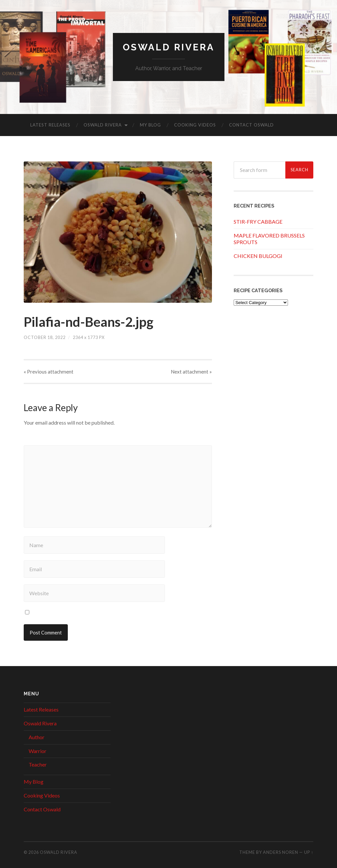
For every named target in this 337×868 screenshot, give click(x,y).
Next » (191, 372)
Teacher (38, 764)
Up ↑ (309, 852)
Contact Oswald (251, 125)
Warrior (38, 751)
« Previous (49, 372)
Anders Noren (281, 852)
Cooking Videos (195, 125)
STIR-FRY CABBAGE (258, 222)
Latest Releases (50, 125)
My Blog (150, 125)
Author (37, 737)
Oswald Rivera (169, 47)
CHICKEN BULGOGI (258, 256)
